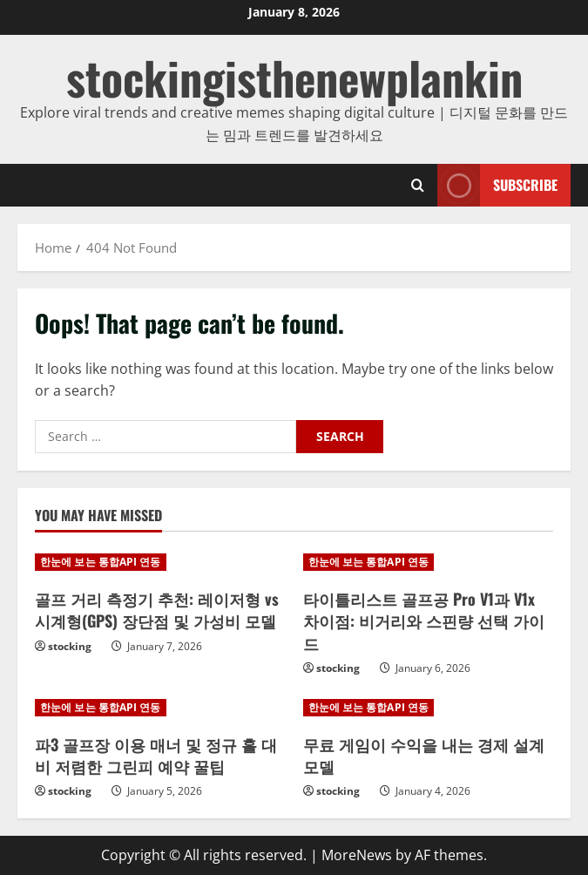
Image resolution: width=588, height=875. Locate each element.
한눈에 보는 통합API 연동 (101, 562)
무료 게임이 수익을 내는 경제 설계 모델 (424, 755)
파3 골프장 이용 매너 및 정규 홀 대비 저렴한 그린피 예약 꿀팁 (156, 755)
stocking (70, 646)
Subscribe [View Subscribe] (497, 185)
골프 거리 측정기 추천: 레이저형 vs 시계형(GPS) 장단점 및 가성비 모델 (157, 610)
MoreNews (357, 855)
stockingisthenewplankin (294, 77)
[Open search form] (418, 185)
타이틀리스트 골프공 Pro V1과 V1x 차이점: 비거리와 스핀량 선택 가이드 (424, 621)
